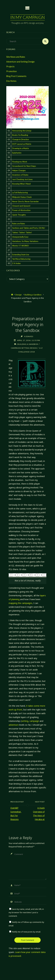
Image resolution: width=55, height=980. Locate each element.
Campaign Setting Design (24, 348)
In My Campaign (27, 17)
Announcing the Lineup (22, 131)
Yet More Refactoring (21, 259)
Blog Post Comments (16, 76)
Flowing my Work (20, 162)
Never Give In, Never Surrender (25, 201)
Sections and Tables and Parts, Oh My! (29, 228)
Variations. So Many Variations (25, 241)
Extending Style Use (21, 255)
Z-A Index (16, 263)
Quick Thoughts (19, 215)
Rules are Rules (19, 224)
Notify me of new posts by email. (26, 932)
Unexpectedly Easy (20, 237)
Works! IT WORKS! (21, 246)
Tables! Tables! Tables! (22, 232)
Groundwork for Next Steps (24, 166)
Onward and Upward (21, 206)
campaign (34, 721)
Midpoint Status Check (22, 197)
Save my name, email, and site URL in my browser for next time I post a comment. (26, 912)
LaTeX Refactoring (20, 193)
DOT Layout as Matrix (22, 144)
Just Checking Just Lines (22, 179)
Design (19, 295)
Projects (10, 66)
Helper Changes (19, 170)
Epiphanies (17, 153)
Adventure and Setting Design (20, 62)
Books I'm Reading (20, 135)
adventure (14, 725)
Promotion (12, 71)
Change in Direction (21, 139)
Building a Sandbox (33, 295)
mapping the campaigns (20, 603)
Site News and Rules (16, 57)
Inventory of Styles (20, 175)
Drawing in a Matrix (21, 148)
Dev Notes (11, 81)
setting (25, 721)
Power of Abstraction (21, 210)
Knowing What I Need (21, 184)
